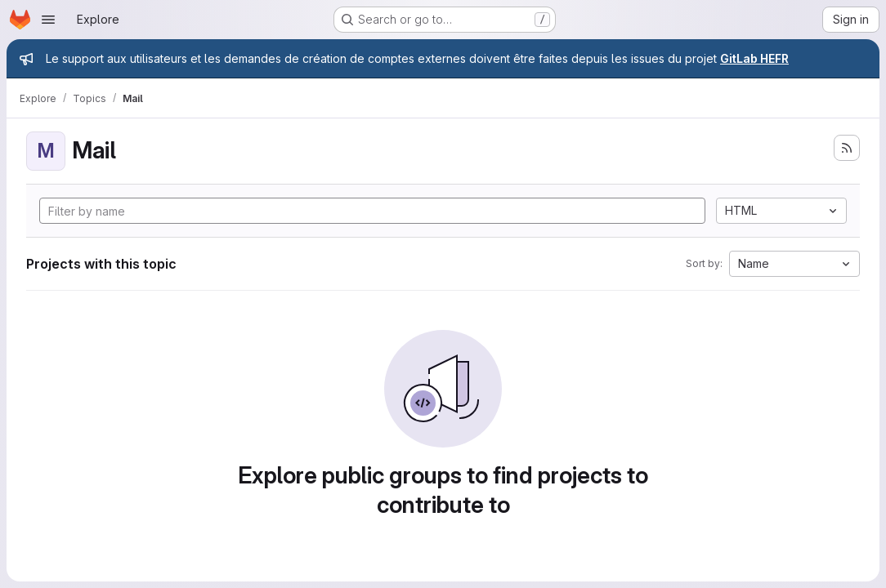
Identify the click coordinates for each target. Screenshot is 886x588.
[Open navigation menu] (48, 20)
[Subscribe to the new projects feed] (847, 148)
